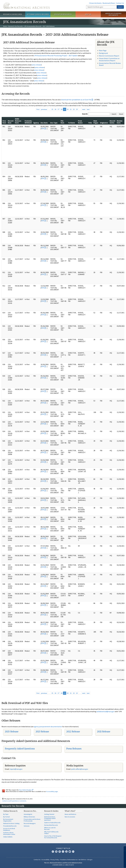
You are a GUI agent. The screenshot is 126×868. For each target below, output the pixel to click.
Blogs (70, 852)
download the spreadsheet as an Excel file (76, 100)
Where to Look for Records (50, 828)
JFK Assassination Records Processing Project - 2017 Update (56, 56)
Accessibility (45, 860)
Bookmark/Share (109, 3)
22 (74, 109)
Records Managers (30, 823)
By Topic (6, 814)
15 (52, 109)
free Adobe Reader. (26, 790)
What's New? (70, 811)
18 (62, 109)
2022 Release (73, 732)
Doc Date (44, 123)
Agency (36, 123)
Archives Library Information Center (9, 833)
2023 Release (42, 732)
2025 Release (12, 732)
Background (103, 53)
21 (71, 109)
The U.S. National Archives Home (26, 6)
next (84, 109)
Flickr (73, 852)
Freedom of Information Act (69, 860)
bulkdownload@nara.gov (106, 711)
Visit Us (88, 14)
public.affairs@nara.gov (80, 769)
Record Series (112, 122)
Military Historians (29, 817)
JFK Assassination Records (33, 26)
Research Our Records (13, 14)
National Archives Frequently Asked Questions (50, 818)
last (88, 109)
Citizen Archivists (95, 3)
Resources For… (30, 811)
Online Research (10, 811)
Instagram (60, 852)
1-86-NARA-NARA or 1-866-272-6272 (63, 865)
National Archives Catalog (11, 823)
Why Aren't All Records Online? (51, 833)
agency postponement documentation (48, 727)
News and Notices (70, 814)
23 (77, 109)
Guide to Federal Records (52, 823)
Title (90, 123)
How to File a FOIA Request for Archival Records (53, 837)
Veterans (27, 826)
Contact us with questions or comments (14, 801)
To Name (71, 123)
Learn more (107, 864)
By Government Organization (8, 820)
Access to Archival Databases (9, 829)
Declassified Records (51, 825)
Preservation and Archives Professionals (32, 820)
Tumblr (63, 852)
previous (44, 109)
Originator (104, 123)
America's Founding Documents (113, 14)
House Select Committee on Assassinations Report (109, 59)
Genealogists (28, 814)
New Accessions (70, 817)
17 (58, 109)
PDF (43, 128)
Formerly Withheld (28, 122)
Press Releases (74, 749)
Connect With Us (63, 848)
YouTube (66, 852)
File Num (62, 122)
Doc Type (54, 123)
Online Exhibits (8, 837)
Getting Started (49, 814)
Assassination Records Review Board (110, 64)
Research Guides (51, 811)
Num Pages (96, 122)
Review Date (120, 122)
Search (120, 7)
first (38, 109)
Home (5, 26)
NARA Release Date (18, 121)
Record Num (11, 122)
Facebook (53, 852)
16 (55, 109)
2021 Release (104, 732)
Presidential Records (10, 826)
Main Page (103, 50)
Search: (85, 114)
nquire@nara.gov (16, 769)
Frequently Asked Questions (20, 749)
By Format (6, 817)
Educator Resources (63, 14)
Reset (121, 114)
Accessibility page (52, 791)
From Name (80, 122)
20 (68, 109)
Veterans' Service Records (38, 14)
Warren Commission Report (109, 56)
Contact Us (120, 3)
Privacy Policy (55, 860)
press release (36, 65)
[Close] (124, 848)
